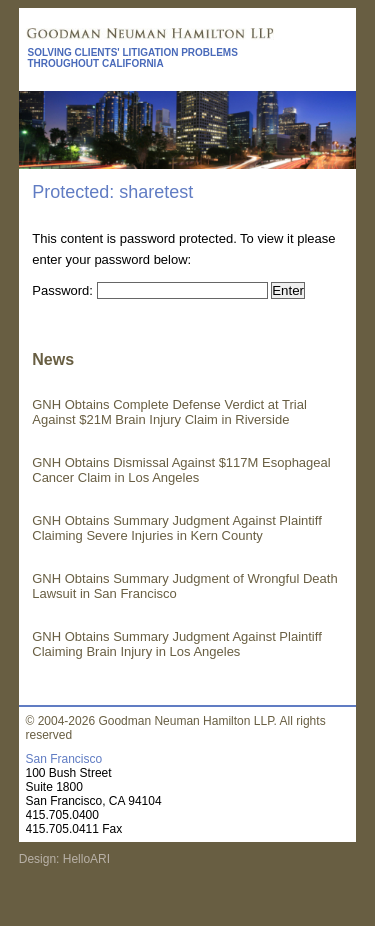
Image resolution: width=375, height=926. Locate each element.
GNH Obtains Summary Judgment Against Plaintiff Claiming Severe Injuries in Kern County (177, 528)
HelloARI (84, 859)
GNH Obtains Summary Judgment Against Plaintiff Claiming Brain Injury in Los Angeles (177, 644)
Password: (149, 290)
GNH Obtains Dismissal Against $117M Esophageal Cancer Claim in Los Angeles (181, 470)
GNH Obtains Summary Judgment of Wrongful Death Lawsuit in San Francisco (184, 586)
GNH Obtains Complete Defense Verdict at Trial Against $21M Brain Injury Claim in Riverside (169, 412)
